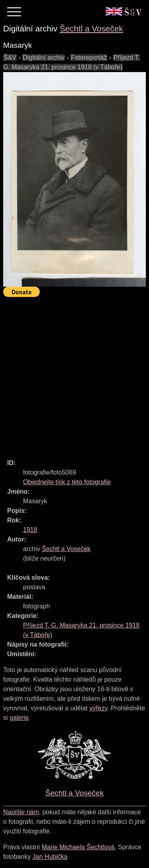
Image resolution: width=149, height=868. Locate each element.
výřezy (98, 708)
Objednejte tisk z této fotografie (67, 482)
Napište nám (21, 812)
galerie (19, 718)
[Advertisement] (74, 374)
